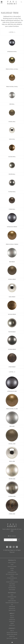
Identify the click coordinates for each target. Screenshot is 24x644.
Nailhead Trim (12, 609)
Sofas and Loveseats (12, 567)
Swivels (12, 580)
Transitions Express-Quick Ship (12, 603)
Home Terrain (12, 584)
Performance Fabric (12, 597)
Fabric (12, 595)
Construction (12, 620)
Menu (2, 2)
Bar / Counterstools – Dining (12, 574)
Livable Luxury (12, 586)
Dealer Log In (12, 625)
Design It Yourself (12, 563)
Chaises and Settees (12, 572)
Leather (12, 599)
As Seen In (12, 618)
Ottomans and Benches (12, 578)
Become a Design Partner (12, 633)
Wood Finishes (12, 607)
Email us (12, 631)
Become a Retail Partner (12, 635)
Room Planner (12, 590)
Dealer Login (12, 636)
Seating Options (12, 610)
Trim (12, 605)
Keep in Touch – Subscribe (12, 638)
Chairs (12, 565)
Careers (12, 623)
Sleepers (12, 568)
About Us (12, 616)
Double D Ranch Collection (12, 582)
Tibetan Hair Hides (12, 601)
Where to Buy (12, 622)
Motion (12, 576)
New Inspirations (12, 588)
